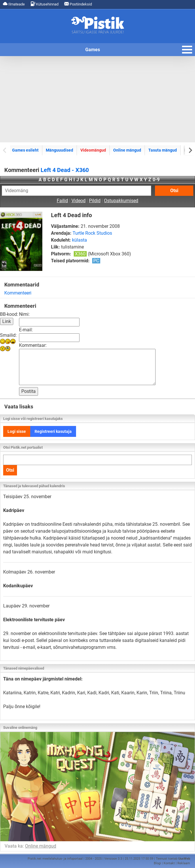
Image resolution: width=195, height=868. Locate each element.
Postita (29, 391)
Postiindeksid (78, 4)
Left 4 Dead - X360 (65, 170)
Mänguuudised (59, 150)
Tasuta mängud (163, 150)
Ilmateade (14, 4)
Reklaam (184, 863)
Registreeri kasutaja (53, 431)
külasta (79, 240)
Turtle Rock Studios (92, 233)
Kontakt (169, 863)
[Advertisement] (97, 99)
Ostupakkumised (121, 201)
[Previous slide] (5, 150)
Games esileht (25, 150)
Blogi (157, 863)
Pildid (95, 201)
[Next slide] (190, 150)
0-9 (156, 180)
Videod (78, 201)
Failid (62, 201)
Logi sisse (17, 431)
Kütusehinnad (45, 4)
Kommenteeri (18, 293)
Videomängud (93, 150)
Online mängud (127, 150)
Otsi (174, 191)
